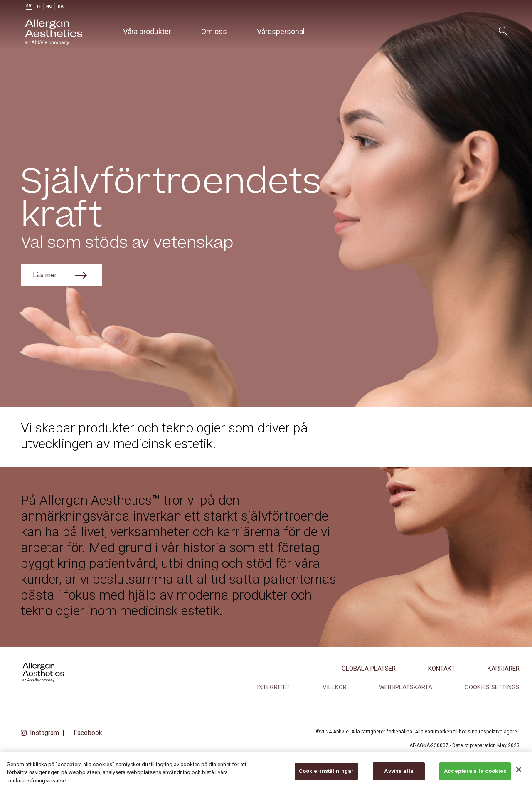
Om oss (214, 31)
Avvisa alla (399, 778)
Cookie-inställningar (326, 778)
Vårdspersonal (281, 31)
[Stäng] (519, 776)
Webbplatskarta (406, 687)
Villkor (335, 687)
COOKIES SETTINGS (492, 687)
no (49, 6)
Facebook (88, 733)
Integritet (273, 687)
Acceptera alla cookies (475, 778)
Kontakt (442, 669)
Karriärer (504, 669)
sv (29, 6)
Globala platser (369, 669)
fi (39, 6)
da (61, 6)
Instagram (44, 733)
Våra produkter (147, 31)
